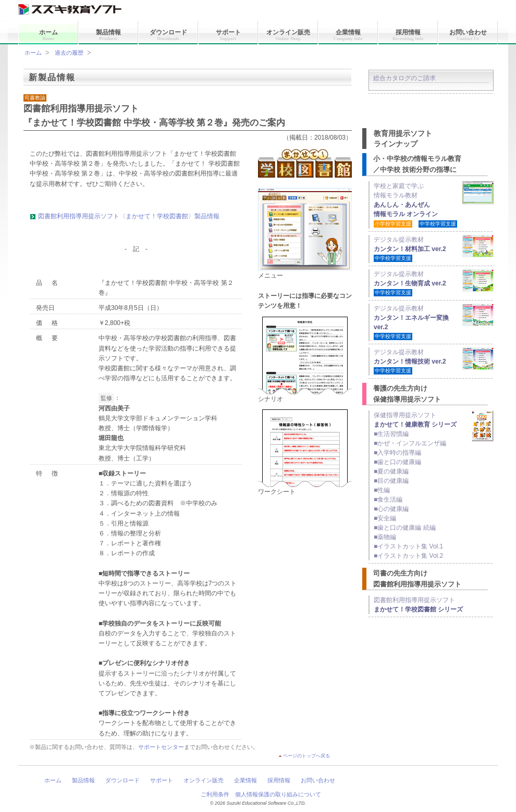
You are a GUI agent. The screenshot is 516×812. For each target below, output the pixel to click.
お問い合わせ (468, 35)
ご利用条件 (215, 794)
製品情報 (108, 35)
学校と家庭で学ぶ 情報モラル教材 (415, 205)
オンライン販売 (288, 35)
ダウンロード (168, 35)
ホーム (48, 35)
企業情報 (348, 35)
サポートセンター (161, 747)
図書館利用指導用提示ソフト (418, 605)
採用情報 (408, 35)
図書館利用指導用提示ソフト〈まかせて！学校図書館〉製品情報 (129, 216)
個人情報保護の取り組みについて (278, 794)
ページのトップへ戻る (306, 756)
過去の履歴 (69, 53)
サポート (228, 35)
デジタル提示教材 (434, 248)
